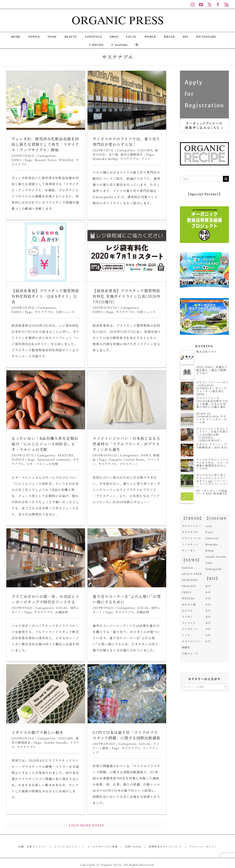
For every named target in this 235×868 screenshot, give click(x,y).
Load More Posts (86, 798)
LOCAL (62, 538)
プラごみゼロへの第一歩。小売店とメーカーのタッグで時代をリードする (45, 529)
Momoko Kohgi (82, 159)
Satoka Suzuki (149, 555)
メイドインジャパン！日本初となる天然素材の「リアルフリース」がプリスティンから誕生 (150, 340)
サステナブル (137, 181)
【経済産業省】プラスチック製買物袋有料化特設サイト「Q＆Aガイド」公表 (139, 165)
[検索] (226, 179)
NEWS (16, 160)
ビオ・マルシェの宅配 (89, 360)
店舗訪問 (62, 542)
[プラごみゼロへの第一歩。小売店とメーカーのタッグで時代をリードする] (46, 488)
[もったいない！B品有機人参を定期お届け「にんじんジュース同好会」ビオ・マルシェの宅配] (92, 296)
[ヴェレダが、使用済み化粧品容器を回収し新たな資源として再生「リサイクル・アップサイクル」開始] (46, 100)
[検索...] (201, 179)
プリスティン (152, 360)
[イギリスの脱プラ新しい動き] (139, 506)
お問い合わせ (133, 820)
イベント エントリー (67, 820)
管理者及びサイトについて (165, 820)
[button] (137, 44)
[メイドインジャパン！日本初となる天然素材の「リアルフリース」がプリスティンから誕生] (150, 296)
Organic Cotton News (150, 356)
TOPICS (65, 356)
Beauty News (46, 160)
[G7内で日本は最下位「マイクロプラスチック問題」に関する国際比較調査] (57, 653)
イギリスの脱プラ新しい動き (133, 545)
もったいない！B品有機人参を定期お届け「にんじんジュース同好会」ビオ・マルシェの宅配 (92, 340)
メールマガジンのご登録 (103, 820)
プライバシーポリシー (203, 820)
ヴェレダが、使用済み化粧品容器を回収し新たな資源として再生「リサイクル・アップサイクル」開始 (45, 144)
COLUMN (159, 551)
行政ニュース (159, 181)
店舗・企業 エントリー (33, 820)
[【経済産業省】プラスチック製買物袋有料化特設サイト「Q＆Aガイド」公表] (139, 121)
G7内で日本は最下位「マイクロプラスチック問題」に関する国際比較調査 (56, 694)
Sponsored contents (101, 356)
